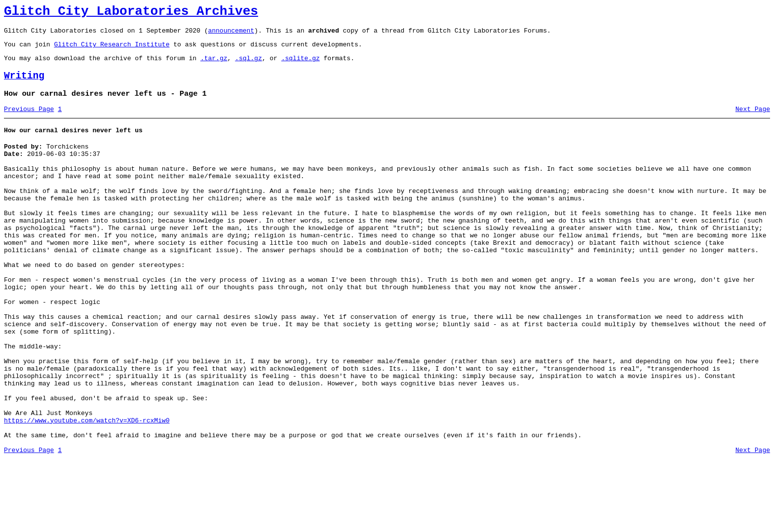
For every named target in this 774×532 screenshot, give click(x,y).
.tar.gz (214, 65)
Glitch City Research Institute (112, 50)
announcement (231, 35)
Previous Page (29, 121)
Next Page (753, 121)
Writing (24, 85)
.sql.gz (249, 65)
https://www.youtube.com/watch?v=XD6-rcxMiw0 (87, 489)
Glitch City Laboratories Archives (131, 13)
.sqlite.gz (301, 65)
